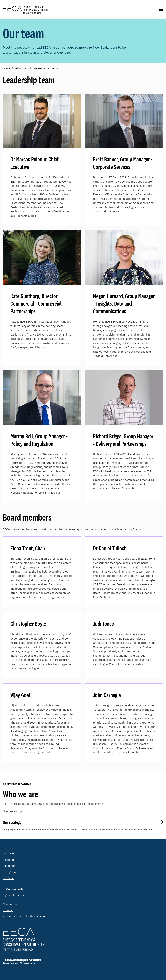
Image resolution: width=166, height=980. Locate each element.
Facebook (9, 866)
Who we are (21, 794)
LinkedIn (8, 860)
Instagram (9, 872)
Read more (10, 811)
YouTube (8, 878)
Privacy (8, 910)
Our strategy (12, 822)
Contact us (10, 904)
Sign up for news (13, 895)
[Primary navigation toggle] (161, 9)
